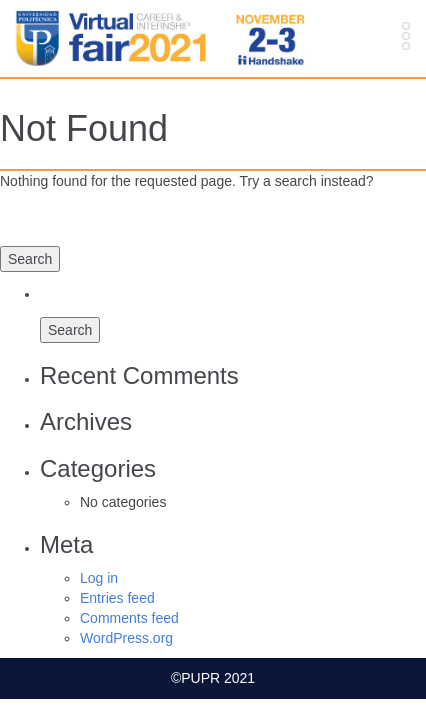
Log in (99, 578)
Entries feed (117, 598)
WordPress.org (126, 638)
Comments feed (129, 618)
